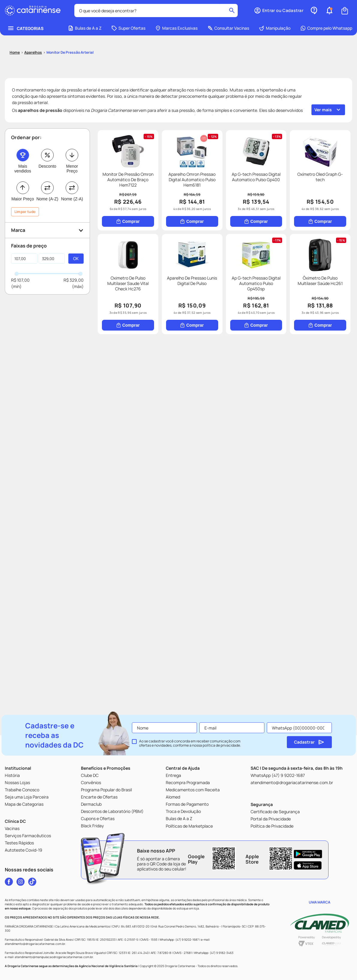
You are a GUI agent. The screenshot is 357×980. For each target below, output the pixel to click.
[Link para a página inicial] (15, 52)
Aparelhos (33, 52)
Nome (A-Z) (47, 199)
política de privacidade (221, 745)
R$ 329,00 (74, 280)
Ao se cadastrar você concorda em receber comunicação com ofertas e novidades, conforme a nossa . (190, 743)
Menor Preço (72, 169)
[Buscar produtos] (232, 10)
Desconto (47, 166)
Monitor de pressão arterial (70, 52)
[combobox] (156, 10)
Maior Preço (23, 199)
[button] (279, 10)
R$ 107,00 (20, 280)
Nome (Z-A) (72, 199)
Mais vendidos (23, 169)
